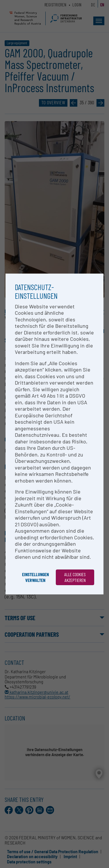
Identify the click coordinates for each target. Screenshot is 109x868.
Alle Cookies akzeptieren (75, 577)
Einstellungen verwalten (35, 577)
